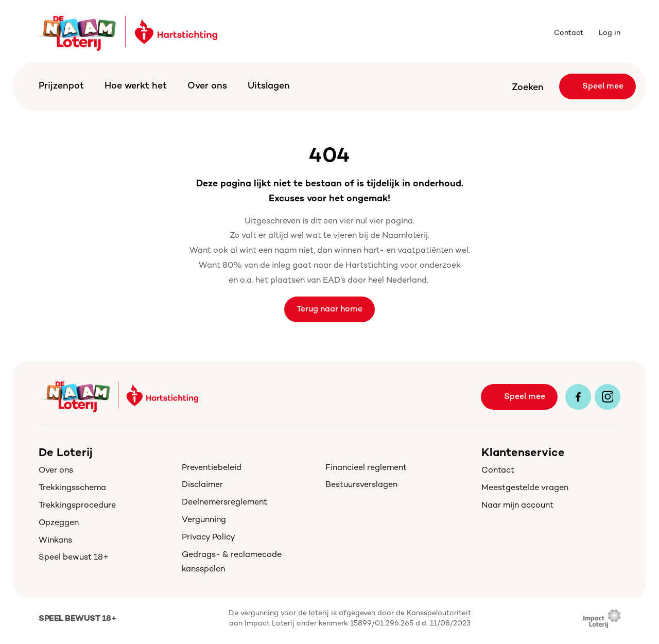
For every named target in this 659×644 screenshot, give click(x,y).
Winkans (55, 541)
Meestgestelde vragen (525, 488)
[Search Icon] (521, 87)
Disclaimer (202, 485)
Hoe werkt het (136, 86)
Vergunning (204, 520)
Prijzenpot (61, 86)
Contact (569, 33)
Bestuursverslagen (361, 485)
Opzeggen (59, 523)
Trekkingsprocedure (77, 506)
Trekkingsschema (72, 488)
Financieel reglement (366, 468)
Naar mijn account (517, 506)
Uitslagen (269, 86)
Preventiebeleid (212, 468)
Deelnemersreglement (224, 503)
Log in (610, 33)
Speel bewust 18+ (74, 558)
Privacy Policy (209, 538)
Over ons (207, 86)
